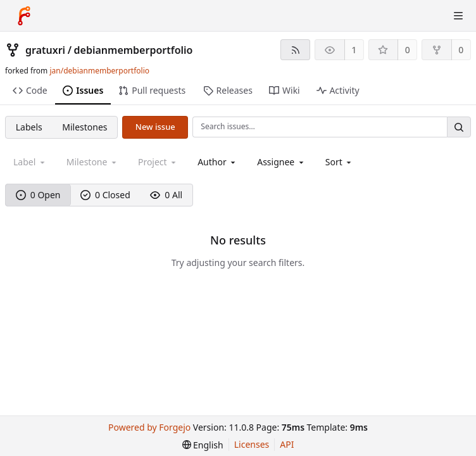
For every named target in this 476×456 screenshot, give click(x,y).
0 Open (38, 195)
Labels (29, 127)
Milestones (85, 127)
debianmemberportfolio (134, 50)
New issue (155, 127)
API (287, 444)
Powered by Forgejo (149, 427)
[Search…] (459, 127)
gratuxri (45, 50)
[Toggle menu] (458, 16)
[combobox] (217, 162)
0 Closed (105, 195)
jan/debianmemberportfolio (99, 71)
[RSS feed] (295, 50)
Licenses (252, 444)
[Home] (24, 16)
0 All (166, 195)
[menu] (340, 162)
